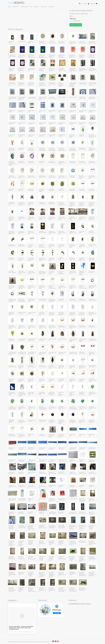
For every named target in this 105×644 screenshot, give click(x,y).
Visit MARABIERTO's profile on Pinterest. (80, 604)
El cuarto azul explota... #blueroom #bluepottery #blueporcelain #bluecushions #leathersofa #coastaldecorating (21, 628)
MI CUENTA (84, 4)
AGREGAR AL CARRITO (76, 25)
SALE (31, 7)
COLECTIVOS (44, 7)
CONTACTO (51, 7)
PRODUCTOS (16, 7)
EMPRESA (37, 7)
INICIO (9, 7)
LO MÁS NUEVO (24, 7)
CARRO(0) (93, 4)
